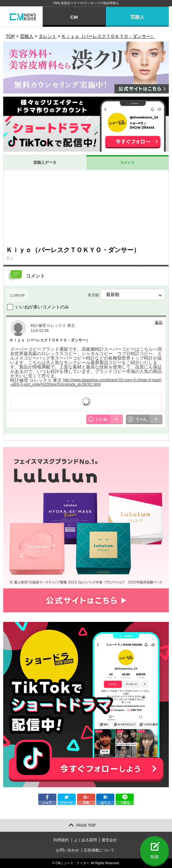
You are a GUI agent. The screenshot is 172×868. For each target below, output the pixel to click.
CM (74, 17)
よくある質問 (85, 840)
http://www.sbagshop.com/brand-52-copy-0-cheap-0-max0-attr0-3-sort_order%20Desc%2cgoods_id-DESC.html (86, 382)
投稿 (154, 857)
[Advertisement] (86, 208)
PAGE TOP (86, 825)
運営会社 (109, 840)
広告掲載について (99, 850)
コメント (127, 162)
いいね (110, 419)
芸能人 (137, 17)
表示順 (126, 294)
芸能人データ (45, 162)
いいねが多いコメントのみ (42, 307)
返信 (159, 322)
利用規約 (61, 840)
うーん (149, 419)
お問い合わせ (68, 850)
